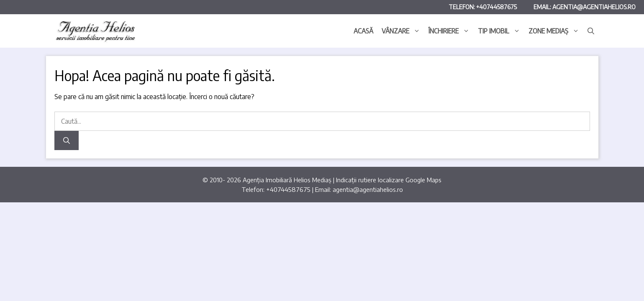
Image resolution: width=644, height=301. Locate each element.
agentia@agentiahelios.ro (368, 189)
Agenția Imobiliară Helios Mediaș (287, 180)
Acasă (363, 31)
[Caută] (67, 140)
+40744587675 (288, 189)
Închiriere (451, 31)
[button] (591, 31)
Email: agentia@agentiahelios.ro (585, 7)
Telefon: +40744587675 (483, 7)
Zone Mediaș (556, 31)
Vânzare (403, 31)
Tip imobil (501, 31)
